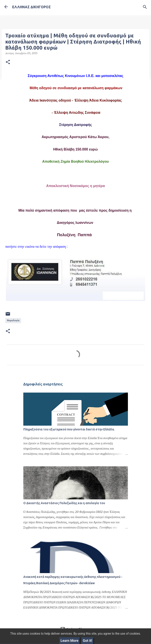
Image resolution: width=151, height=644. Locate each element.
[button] (8, 62)
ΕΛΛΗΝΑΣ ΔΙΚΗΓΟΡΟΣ (31, 7)
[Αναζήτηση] (145, 7)
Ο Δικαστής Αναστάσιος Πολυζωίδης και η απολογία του (64, 503)
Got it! (87, 641)
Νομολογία (13, 320)
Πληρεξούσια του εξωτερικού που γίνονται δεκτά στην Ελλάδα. (69, 429)
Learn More (70, 641)
